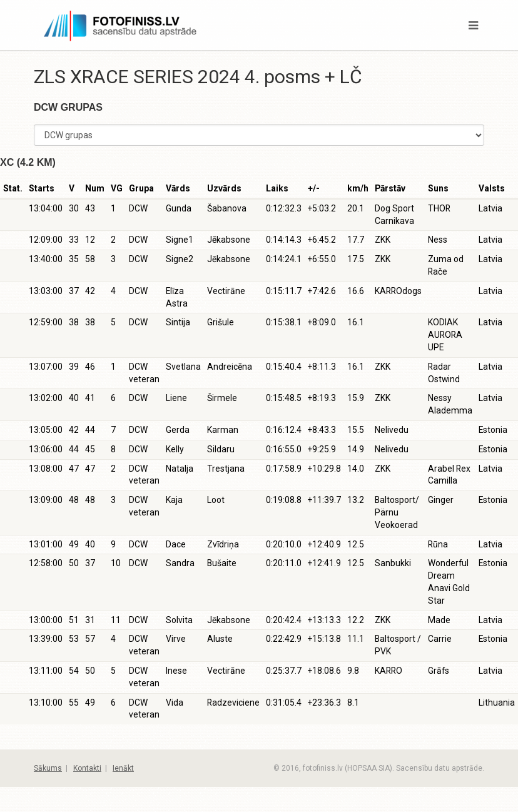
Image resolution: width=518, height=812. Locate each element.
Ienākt (123, 768)
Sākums (48, 768)
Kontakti (87, 768)
